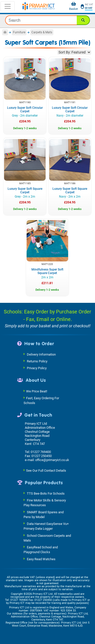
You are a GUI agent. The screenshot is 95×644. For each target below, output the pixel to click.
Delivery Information (41, 354)
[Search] (83, 20)
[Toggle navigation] (8, 6)
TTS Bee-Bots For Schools (46, 493)
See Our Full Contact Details (46, 470)
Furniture (19, 32)
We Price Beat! (37, 391)
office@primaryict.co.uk (52, 460)
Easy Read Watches (41, 559)
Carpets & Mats (42, 32)
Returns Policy (37, 361)
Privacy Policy (37, 368)
